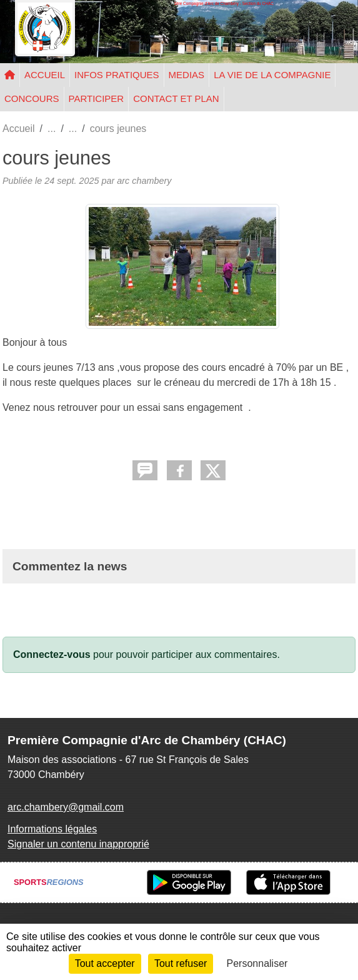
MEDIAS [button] (187, 75)
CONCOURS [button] (32, 99)
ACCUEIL (45, 75)
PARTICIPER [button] (97, 99)
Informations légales (52, 829)
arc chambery (144, 181)
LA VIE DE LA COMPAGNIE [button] (272, 75)
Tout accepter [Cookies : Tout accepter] (105, 963)
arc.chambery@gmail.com (66, 807)
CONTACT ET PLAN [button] (176, 99)
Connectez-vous (52, 654)
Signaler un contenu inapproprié (78, 844)
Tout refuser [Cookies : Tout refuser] (181, 963)
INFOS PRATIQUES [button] (117, 75)
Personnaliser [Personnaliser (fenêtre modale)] (257, 963)
